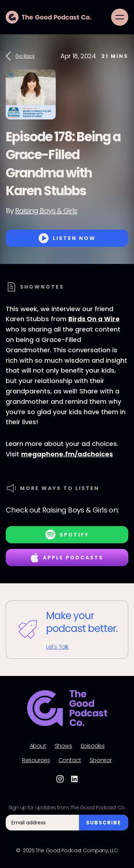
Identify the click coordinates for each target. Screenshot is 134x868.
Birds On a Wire (94, 319)
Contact (70, 760)
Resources (36, 760)
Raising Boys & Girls (46, 211)
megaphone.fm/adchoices (67, 454)
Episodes (93, 746)
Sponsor (101, 760)
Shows (63, 746)
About (38, 746)
